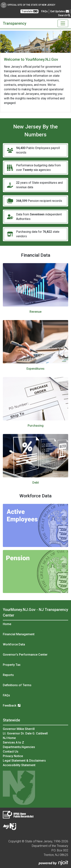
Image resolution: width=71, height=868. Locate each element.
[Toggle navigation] (63, 23)
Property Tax (12, 665)
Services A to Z (13, 742)
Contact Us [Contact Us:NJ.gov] (11, 752)
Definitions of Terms (17, 685)
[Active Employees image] (35, 525)
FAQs (6, 695)
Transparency (15, 23)
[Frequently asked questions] (44, 11)
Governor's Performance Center (25, 655)
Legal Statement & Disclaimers (24, 761)
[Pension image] (35, 572)
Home (7, 624)
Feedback (12, 706)
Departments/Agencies (19, 747)
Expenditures (35, 369)
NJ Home (9, 738)
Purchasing (36, 426)
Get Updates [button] (60, 11)
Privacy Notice (13, 756)
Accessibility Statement (19, 765)
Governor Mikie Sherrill (19, 729)
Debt (36, 483)
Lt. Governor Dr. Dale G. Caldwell (25, 733)
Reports (8, 675)
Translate (29, 11)
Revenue (35, 312)
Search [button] (64, 15)
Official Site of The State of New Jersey (28, 5)
